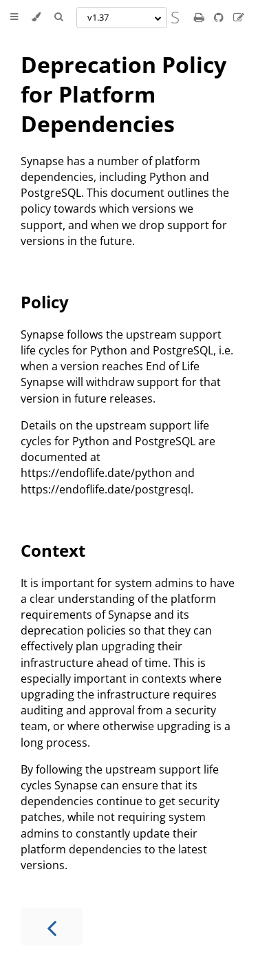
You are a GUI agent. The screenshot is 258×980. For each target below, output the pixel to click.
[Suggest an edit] (239, 17)
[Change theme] (36, 17)
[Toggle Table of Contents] (14, 17)
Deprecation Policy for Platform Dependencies (123, 94)
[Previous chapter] (52, 927)
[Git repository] (220, 17)
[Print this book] (201, 17)
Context (53, 550)
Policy (45, 302)
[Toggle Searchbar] (58, 17)
